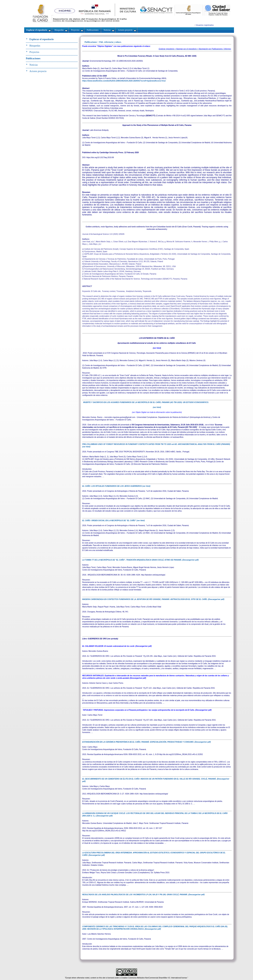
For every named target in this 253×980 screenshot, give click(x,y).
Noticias (34, 65)
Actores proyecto (38, 71)
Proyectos (34, 52)
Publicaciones (33, 58)
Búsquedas (35, 46)
